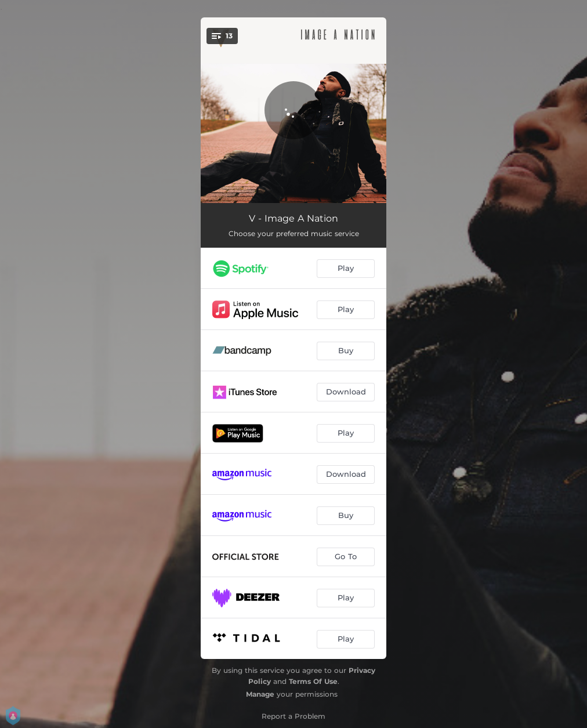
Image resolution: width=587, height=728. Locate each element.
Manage (260, 694)
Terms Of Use (313, 681)
